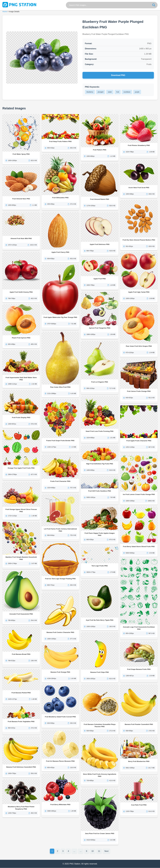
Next (107, 851)
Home (5, 12)
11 (99, 851)
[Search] (154, 5)
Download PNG (118, 75)
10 (93, 851)
